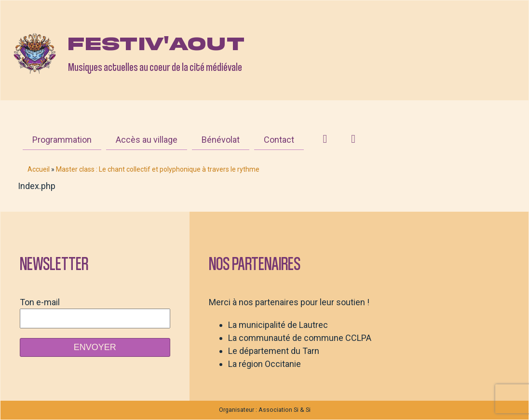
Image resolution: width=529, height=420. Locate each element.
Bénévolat (221, 140)
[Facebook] (353, 139)
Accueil (39, 169)
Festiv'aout (156, 44)
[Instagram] (325, 139)
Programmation (62, 140)
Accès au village (147, 140)
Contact (279, 140)
